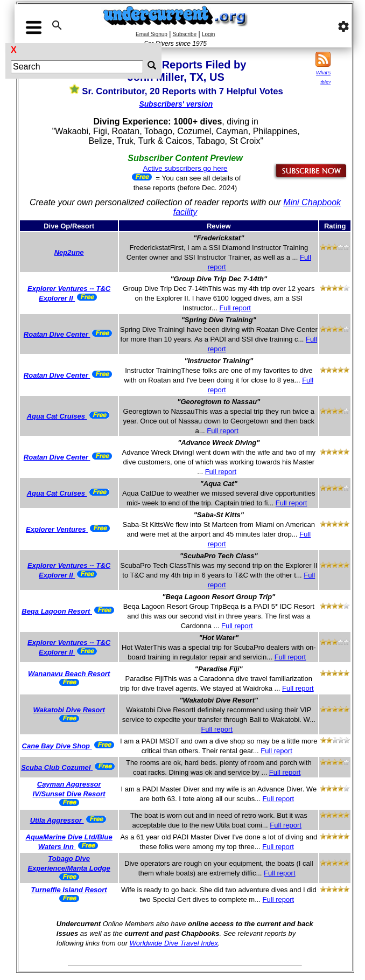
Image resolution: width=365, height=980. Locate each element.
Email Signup (152, 34)
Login (208, 34)
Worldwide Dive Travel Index (174, 943)
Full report (235, 308)
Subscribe (185, 34)
